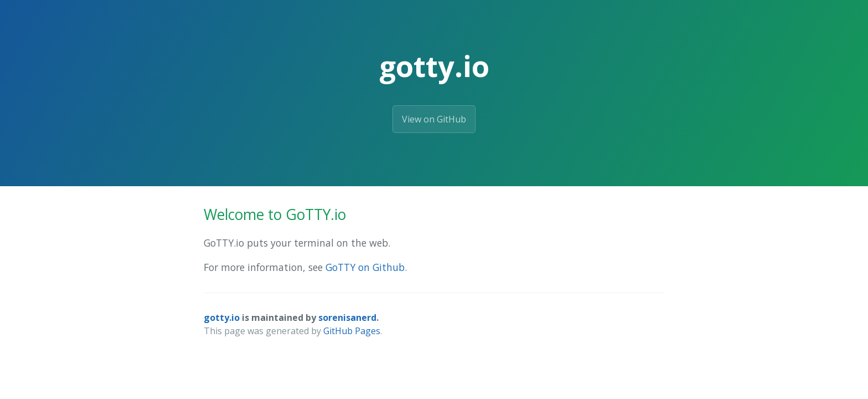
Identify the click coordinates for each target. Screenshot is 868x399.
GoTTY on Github (365, 267)
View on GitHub (434, 119)
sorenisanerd (347, 318)
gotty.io (222, 318)
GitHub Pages (352, 331)
